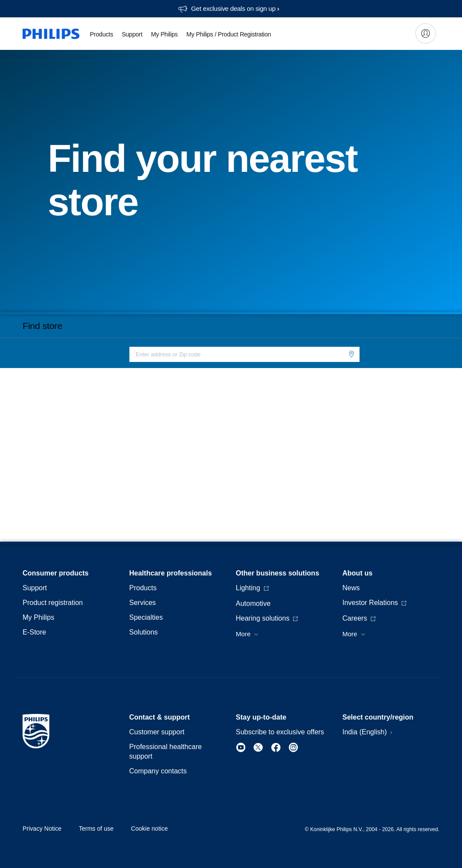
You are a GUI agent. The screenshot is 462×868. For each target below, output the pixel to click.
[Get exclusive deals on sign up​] (228, 9)
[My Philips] (426, 33)
